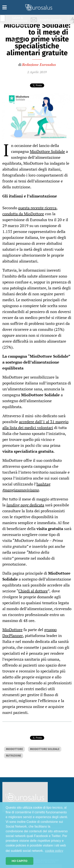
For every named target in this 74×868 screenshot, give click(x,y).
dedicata (25, 505)
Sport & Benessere (19, 42)
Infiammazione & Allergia (21, 27)
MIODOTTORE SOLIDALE (45, 749)
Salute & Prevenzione (20, 19)
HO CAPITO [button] (20, 861)
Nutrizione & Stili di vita (20, 34)
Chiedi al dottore (33, 591)
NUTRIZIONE (14, 756)
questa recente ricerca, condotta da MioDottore (30, 211)
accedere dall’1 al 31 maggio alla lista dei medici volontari (35, 425)
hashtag (44, 484)
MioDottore (12, 630)
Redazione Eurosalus (39, 65)
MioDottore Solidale (47, 151)
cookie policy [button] (54, 851)
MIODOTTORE (14, 749)
